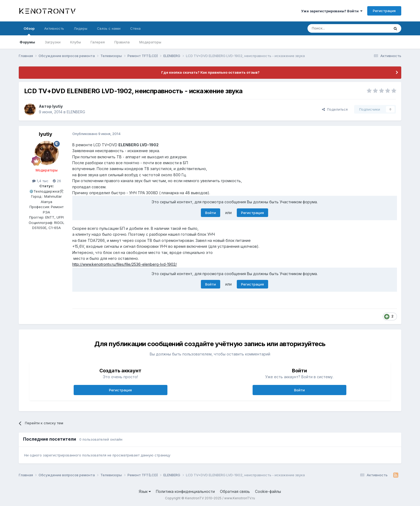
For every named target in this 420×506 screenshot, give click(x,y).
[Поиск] (336, 28)
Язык (145, 491)
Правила (122, 42)
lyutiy (57, 106)
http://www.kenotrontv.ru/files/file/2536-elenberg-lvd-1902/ (125, 264)
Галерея (98, 42)
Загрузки (53, 42)
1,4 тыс (40, 181)
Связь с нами (109, 28)
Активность (54, 28)
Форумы (27, 42)
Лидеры (80, 28)
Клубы (76, 42)
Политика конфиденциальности (185, 491)
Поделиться (335, 109)
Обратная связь (235, 491)
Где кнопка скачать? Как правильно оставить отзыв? (210, 72)
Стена (135, 28)
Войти (211, 213)
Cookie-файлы (268, 491)
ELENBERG (76, 112)
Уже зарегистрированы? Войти (332, 11)
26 (57, 181)
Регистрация (384, 11)
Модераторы (150, 42)
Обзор (29, 31)
